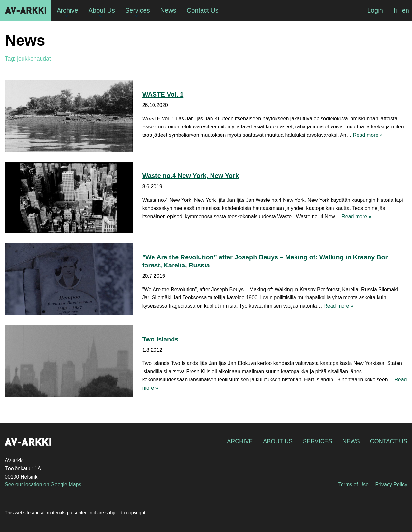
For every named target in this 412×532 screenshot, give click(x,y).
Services (318, 441)
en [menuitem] (406, 10)
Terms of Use (353, 485)
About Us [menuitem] (102, 10)
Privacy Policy (391, 485)
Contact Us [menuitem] (203, 10)
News (351, 441)
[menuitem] (395, 10)
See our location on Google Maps (43, 485)
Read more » (368, 135)
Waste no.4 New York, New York (191, 176)
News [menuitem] (168, 10)
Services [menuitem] (138, 10)
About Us (278, 441)
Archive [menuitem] (67, 10)
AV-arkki (26, 10)
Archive (240, 441)
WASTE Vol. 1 (163, 94)
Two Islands (160, 339)
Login (375, 10)
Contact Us (389, 441)
